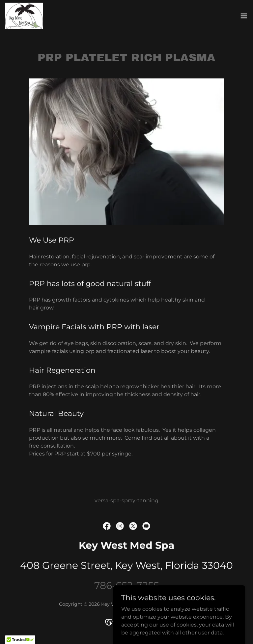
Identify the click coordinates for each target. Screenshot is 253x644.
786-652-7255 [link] (127, 585)
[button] (244, 16)
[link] (24, 16)
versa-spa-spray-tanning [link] (126, 500)
